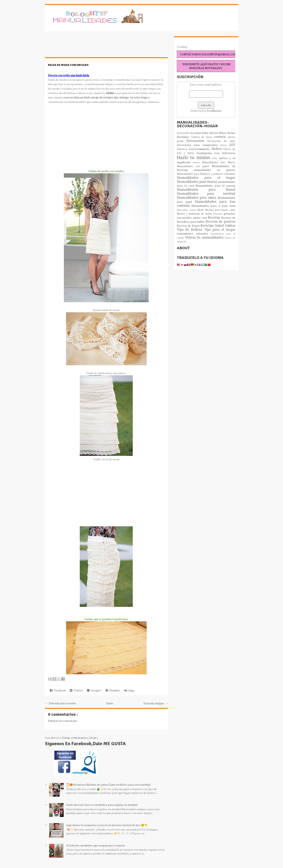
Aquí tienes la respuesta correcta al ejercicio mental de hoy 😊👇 (107, 825)
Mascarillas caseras (187, 210)
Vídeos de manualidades (205, 237)
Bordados (184, 137)
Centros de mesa (202, 137)
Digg (129, 690)
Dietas (225, 145)
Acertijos (196, 133)
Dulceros (183, 149)
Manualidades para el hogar (206, 178)
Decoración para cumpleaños (199, 145)
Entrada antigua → (156, 703)
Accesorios (184, 133)
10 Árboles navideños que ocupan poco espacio (95, 845)
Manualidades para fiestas (197, 182)
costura (221, 137)
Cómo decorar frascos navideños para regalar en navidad (102, 805)
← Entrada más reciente (60, 703)
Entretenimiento (200, 149)
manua (197, 162)
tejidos (230, 226)
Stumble (113, 690)
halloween (229, 153)
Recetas (215, 217)
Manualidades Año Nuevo (219, 162)
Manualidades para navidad (206, 193)
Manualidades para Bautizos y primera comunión (206, 174)
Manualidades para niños (197, 198)
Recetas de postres (220, 221)
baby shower (211, 133)
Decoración (197, 141)
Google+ (94, 690)
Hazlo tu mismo (195, 157)
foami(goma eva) (209, 153)
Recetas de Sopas (189, 226)
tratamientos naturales (194, 233)
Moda (201, 210)
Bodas (231, 133)
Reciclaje (208, 226)
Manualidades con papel (194, 166)
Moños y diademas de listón (195, 214)
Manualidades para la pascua (215, 186)
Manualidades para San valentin (206, 204)
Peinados (219, 214)
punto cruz (200, 218)
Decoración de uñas (221, 141)
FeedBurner (214, 111)
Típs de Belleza (191, 230)
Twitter (76, 690)
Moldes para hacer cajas (220, 210)
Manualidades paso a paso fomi (213, 206)
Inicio (110, 703)
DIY (232, 145)
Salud (220, 226)
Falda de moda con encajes (68, 65)
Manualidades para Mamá (206, 189)
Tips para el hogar (220, 230)
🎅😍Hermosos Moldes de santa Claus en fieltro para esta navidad (108, 785)
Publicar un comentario (63, 721)
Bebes (223, 133)
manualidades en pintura (215, 170)
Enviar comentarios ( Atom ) (80, 738)
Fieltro (218, 149)
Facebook (58, 690)
